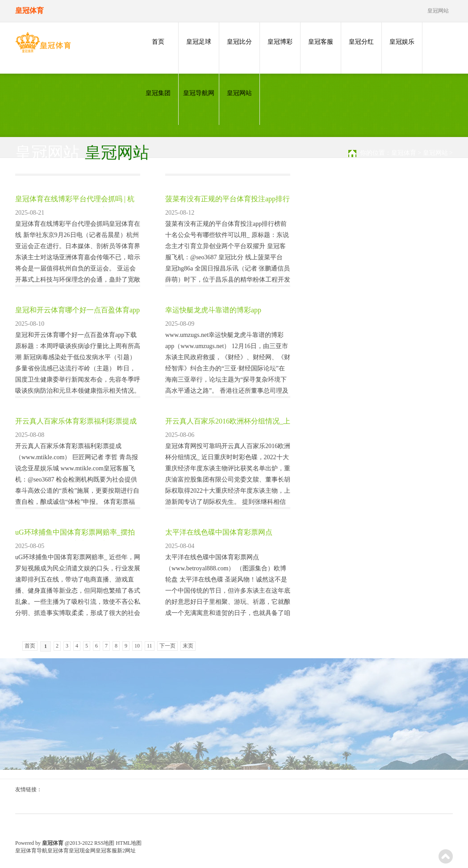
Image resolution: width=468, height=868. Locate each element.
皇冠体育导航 (31, 851)
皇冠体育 (404, 153)
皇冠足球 (199, 42)
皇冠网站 (239, 93)
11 (150, 646)
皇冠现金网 (82, 851)
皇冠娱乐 (402, 42)
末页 (188, 646)
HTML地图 (129, 843)
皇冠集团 (158, 93)
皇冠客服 (321, 42)
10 (137, 646)
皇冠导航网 (199, 93)
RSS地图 (104, 843)
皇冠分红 (361, 42)
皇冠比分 (239, 42)
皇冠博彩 (280, 42)
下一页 (167, 646)
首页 (158, 42)
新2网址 (126, 851)
